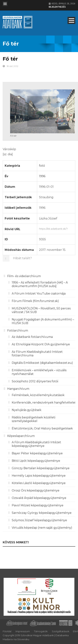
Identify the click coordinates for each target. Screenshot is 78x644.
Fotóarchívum (18, 331)
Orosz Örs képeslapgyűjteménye (36, 490)
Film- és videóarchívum (24, 276)
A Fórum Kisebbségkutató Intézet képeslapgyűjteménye (36, 444)
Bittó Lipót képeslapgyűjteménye (36, 461)
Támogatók (41, 631)
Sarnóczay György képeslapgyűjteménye (42, 513)
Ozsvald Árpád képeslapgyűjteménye (39, 498)
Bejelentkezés (57, 7)
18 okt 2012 (12, 66)
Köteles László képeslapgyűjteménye (39, 483)
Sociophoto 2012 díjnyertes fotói (35, 381)
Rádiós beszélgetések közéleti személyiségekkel (33, 419)
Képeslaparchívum (21, 436)
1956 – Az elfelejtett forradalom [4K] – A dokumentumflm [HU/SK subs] (40, 284)
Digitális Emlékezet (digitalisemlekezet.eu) (42, 363)
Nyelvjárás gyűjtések (27, 410)
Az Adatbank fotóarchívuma (32, 337)
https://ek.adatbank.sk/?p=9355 (56, 228)
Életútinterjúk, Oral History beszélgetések (42, 428)
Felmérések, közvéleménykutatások (38, 395)
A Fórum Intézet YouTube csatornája (39, 294)
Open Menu (5, 4)
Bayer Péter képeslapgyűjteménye (37, 453)
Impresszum (23, 631)
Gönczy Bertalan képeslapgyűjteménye (41, 468)
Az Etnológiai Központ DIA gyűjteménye (41, 344)
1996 (42, 176)
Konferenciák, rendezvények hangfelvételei (44, 403)
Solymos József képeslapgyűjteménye (39, 520)
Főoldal (7, 631)
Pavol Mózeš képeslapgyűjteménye (38, 505)
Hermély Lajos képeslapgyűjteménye (39, 476)
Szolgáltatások (61, 631)
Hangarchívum (18, 389)
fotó (42, 166)
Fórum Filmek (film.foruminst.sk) (35, 301)
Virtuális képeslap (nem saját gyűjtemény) (42, 528)
